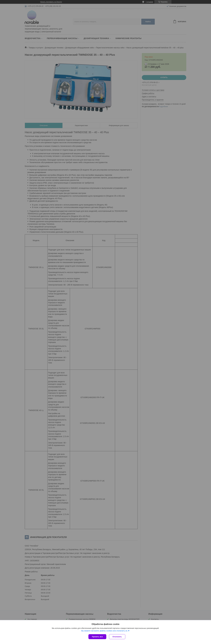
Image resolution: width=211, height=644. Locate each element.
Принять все (97, 637)
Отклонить (117, 637)
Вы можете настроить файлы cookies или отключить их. (105, 631)
